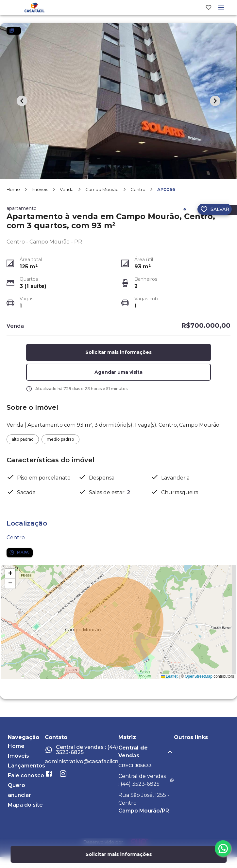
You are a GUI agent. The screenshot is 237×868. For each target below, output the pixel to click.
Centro (138, 193)
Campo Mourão (102, 193)
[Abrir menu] (221, 9)
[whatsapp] (223, 848)
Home (13, 193)
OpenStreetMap (199, 680)
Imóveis (40, 193)
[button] (119, 376)
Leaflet (169, 680)
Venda (67, 193)
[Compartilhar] (185, 213)
